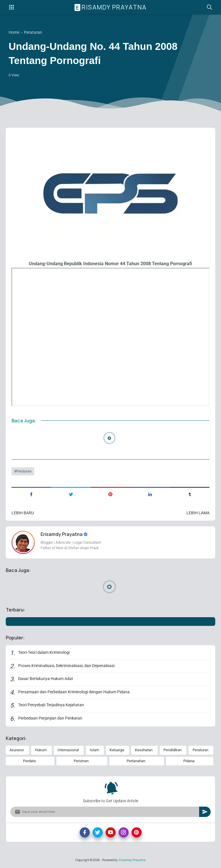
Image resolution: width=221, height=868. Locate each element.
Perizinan (81, 761)
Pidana (189, 761)
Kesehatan (144, 750)
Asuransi (17, 750)
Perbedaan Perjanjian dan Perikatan (50, 718)
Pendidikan (173, 750)
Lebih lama (198, 513)
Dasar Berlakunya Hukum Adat (46, 679)
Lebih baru (23, 513)
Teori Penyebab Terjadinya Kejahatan (51, 705)
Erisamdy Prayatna (111, 7)
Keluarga (117, 750)
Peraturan (24, 471)
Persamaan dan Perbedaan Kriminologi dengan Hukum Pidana (74, 692)
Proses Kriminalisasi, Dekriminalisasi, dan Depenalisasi (66, 666)
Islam (94, 750)
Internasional (68, 750)
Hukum (41, 750)
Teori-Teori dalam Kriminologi (44, 652)
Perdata (29, 761)
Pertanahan (136, 761)
